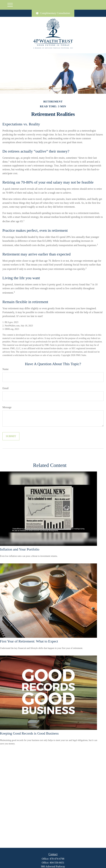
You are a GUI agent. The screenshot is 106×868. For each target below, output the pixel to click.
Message (7, 407)
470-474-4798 (57, 859)
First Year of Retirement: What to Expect (29, 641)
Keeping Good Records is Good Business (29, 733)
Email (5, 388)
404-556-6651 (57, 863)
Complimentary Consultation (53, 13)
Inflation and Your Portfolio (20, 549)
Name (5, 369)
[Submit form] (11, 436)
